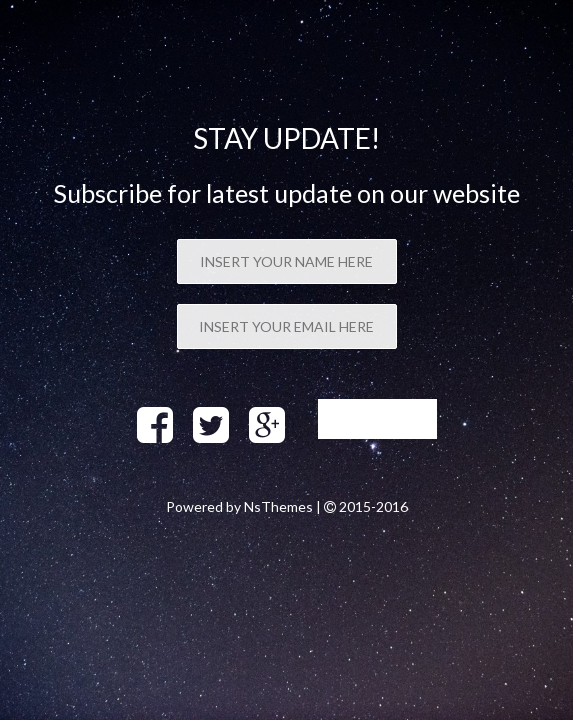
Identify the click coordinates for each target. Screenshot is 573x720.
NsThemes (278, 506)
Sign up (377, 419)
